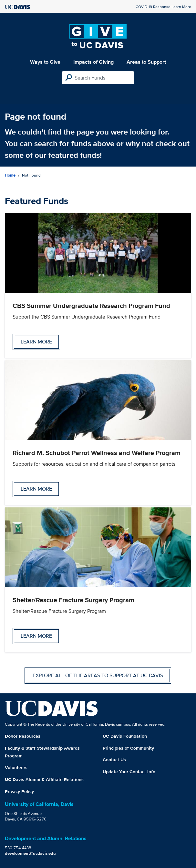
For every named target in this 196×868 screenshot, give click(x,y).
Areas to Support (146, 62)
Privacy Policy (19, 791)
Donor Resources (23, 736)
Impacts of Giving (93, 62)
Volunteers (16, 767)
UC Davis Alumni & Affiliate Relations (44, 779)
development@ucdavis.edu (30, 853)
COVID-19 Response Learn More (163, 7)
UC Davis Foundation (125, 736)
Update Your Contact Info (129, 772)
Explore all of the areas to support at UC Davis (98, 675)
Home (10, 175)
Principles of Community (128, 748)
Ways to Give (45, 62)
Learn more (36, 342)
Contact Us (114, 760)
